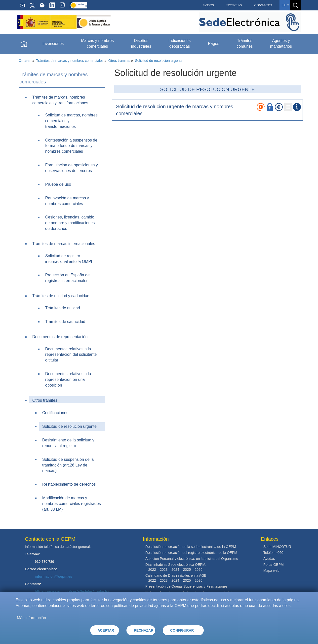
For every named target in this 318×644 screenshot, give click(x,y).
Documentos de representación (60, 337)
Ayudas (269, 559)
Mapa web (271, 571)
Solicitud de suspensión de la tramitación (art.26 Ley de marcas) (68, 465)
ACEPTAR (106, 630)
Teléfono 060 (273, 553)
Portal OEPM (274, 565)
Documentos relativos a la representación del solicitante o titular (71, 355)
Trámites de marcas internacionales (64, 244)
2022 (152, 570)
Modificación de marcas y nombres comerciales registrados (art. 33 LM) (72, 504)
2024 (175, 570)
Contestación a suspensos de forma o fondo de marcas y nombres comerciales (71, 146)
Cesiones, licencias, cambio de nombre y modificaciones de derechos (70, 223)
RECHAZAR (144, 630)
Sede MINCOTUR (277, 547)
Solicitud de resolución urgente (159, 61)
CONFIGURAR (182, 630)
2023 (164, 570)
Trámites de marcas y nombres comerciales (70, 61)
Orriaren (25, 61)
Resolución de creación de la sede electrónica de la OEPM (191, 547)
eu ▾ (285, 5)
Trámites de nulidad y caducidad (61, 296)
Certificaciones (55, 413)
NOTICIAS (234, 5)
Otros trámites (119, 61)
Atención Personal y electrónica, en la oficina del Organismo (192, 559)
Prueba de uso (58, 184)
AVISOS (208, 5)
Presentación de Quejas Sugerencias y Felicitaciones (186, 586)
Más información (31, 618)
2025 (187, 570)
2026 (199, 570)
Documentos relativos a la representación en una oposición (68, 379)
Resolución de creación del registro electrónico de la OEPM (191, 553)
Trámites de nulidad (63, 308)
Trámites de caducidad (65, 322)
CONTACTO (263, 5)
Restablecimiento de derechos (69, 484)
